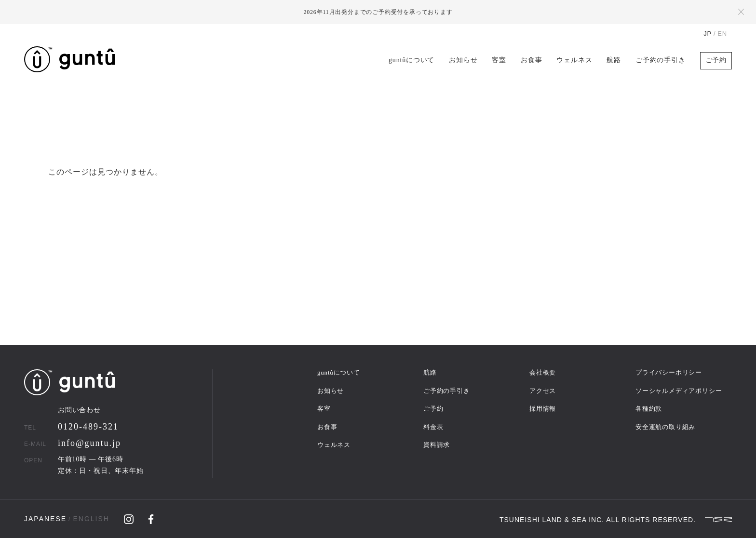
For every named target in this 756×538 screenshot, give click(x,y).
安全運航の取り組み (665, 427)
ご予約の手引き (661, 60)
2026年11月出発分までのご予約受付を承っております (378, 12)
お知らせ (463, 60)
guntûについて (412, 60)
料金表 (433, 427)
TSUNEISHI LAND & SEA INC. (552, 519)
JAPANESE (45, 519)
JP (708, 34)
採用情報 (543, 409)
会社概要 (543, 372)
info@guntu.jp (89, 443)
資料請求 (437, 445)
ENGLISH (91, 519)
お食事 (531, 60)
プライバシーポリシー (669, 372)
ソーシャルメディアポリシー (679, 391)
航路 (614, 60)
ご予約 (716, 60)
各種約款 (649, 409)
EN (722, 34)
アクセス (543, 391)
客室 (499, 60)
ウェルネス (574, 60)
